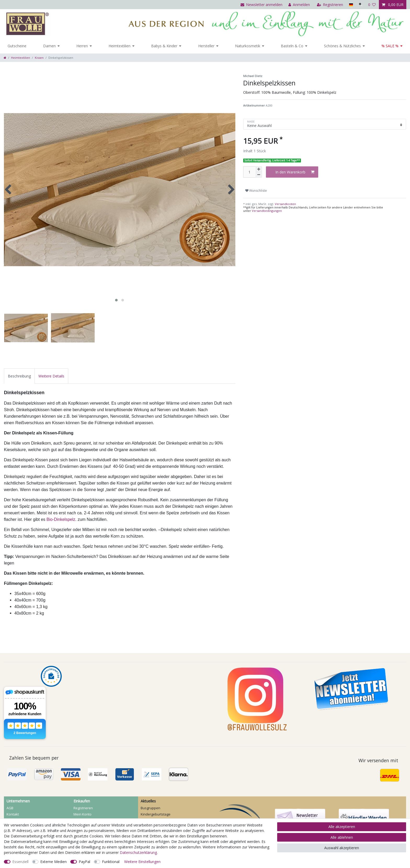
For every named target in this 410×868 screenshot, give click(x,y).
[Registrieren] (329, 5)
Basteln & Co (292, 46)
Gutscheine (17, 46)
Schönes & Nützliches (342, 46)
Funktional (111, 862)
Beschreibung (19, 376)
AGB (10, 808)
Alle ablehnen (342, 837)
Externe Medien (53, 862)
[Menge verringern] (259, 175)
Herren (82, 46)
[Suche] (360, 5)
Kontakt (13, 814)
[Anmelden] (298, 5)
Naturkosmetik (248, 46)
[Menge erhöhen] (259, 169)
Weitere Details (51, 376)
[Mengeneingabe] (249, 172)
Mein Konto (82, 814)
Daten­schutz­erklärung (138, 852)
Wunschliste (256, 191)
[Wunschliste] (372, 5)
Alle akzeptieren (342, 827)
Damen (49, 46)
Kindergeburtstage (156, 814)
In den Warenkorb (295, 172)
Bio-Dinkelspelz (61, 519)
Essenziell (20, 862)
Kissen (39, 58)
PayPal (84, 862)
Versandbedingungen (267, 211)
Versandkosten (285, 204)
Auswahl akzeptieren (342, 848)
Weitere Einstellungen (142, 862)
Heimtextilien (119, 46)
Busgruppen (150, 808)
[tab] (19, 376)
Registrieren (83, 808)
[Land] (350, 5)
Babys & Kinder (164, 46)
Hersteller (206, 46)
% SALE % (390, 46)
